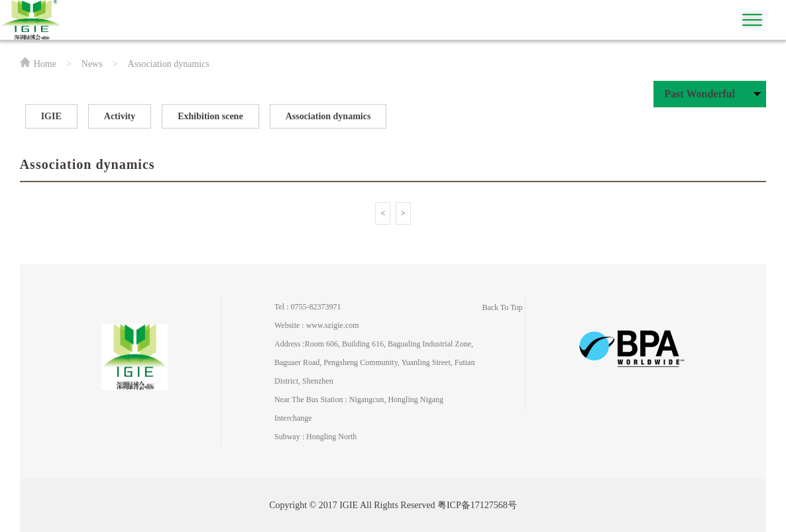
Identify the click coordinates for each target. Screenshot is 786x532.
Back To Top (502, 307)
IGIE (51, 116)
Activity (120, 116)
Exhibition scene (210, 116)
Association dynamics (328, 116)
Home (45, 64)
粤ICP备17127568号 (477, 505)
